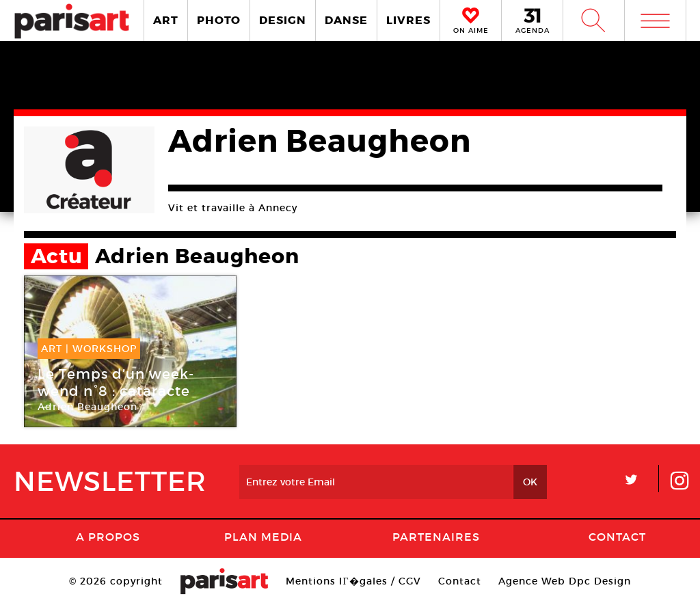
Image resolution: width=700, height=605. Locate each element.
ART (166, 20)
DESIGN (283, 20)
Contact (617, 537)
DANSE (346, 20)
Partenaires (436, 537)
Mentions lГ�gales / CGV (353, 581)
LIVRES (408, 20)
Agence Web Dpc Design (565, 581)
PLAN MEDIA (263, 537)
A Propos (108, 537)
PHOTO (219, 20)
